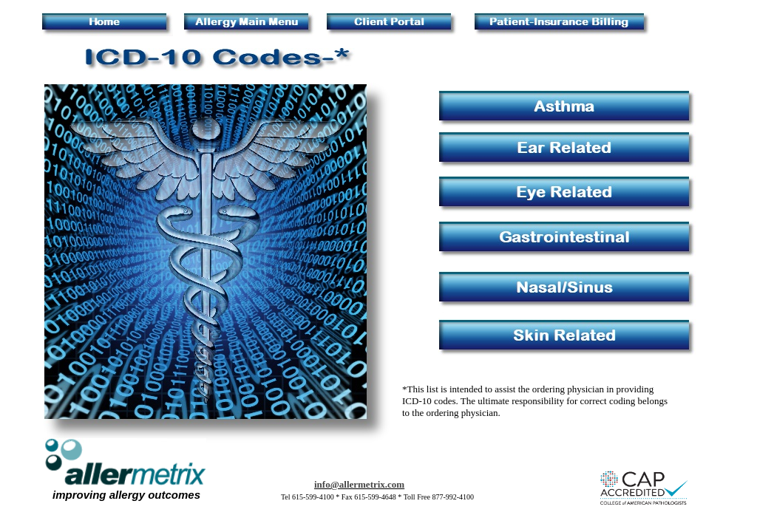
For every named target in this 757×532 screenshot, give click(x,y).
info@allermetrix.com (359, 484)
